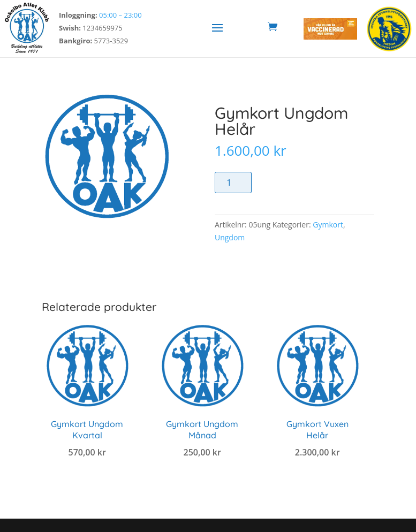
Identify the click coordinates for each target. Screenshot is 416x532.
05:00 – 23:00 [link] (120, 15)
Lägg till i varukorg (308, 183)
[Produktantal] (233, 183)
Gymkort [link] (328, 225)
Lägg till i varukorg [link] (87, 477)
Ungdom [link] (230, 237)
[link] (27, 52)
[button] (217, 27)
